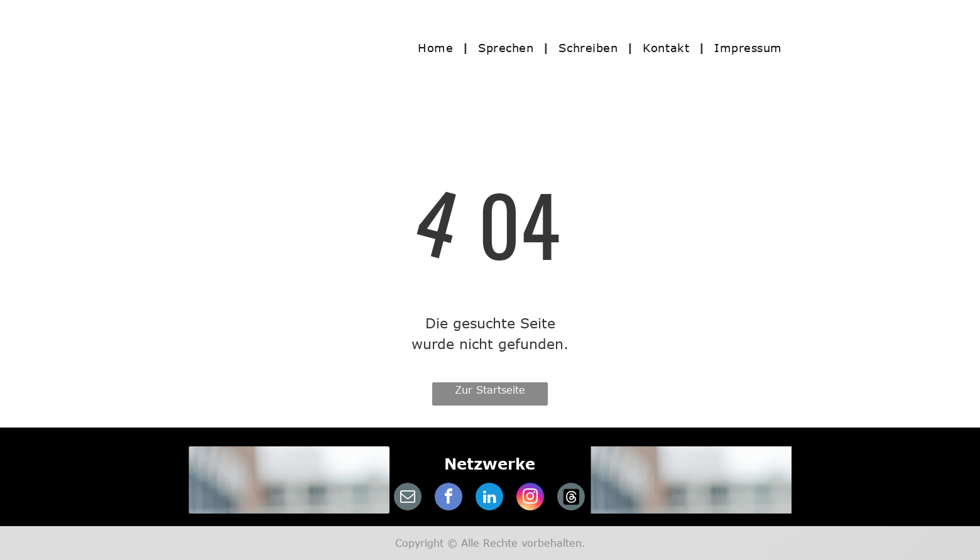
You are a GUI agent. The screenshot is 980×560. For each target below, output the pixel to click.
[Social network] (571, 498)
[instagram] (530, 498)
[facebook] (449, 498)
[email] (408, 498)
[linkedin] (489, 498)
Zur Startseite (490, 390)
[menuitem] (438, 47)
